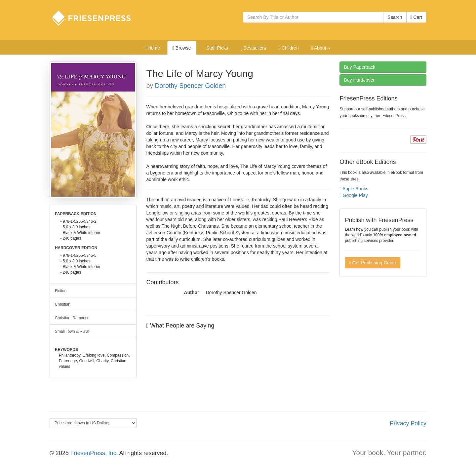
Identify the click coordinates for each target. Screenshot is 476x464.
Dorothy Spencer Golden (191, 86)
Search (395, 17)
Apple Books (354, 189)
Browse (182, 48)
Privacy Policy (408, 423)
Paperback (359, 67)
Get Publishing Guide (372, 263)
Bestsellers (253, 48)
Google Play (354, 195)
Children (289, 48)
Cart (416, 17)
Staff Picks (216, 48)
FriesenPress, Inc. (94, 453)
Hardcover (359, 80)
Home (152, 48)
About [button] (321, 48)
